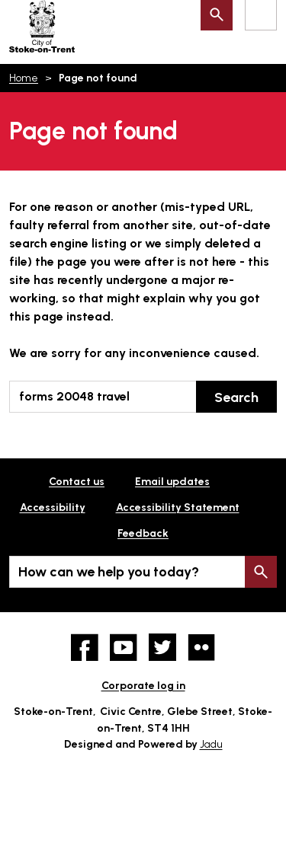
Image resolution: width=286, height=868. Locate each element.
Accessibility (53, 507)
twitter (162, 647)
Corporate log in (143, 686)
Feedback (143, 533)
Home (24, 78)
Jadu (211, 744)
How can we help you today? (109, 572)
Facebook (85, 647)
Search (236, 397)
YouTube (124, 647)
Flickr (201, 647)
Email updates (172, 482)
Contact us (77, 482)
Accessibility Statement (178, 507)
